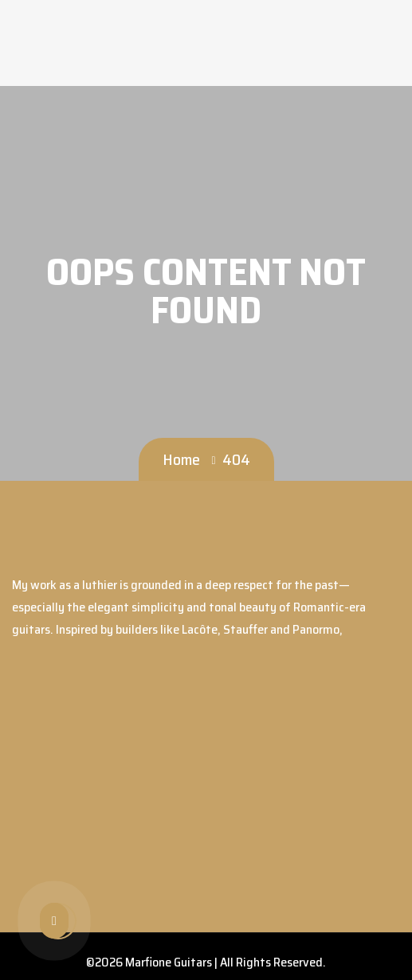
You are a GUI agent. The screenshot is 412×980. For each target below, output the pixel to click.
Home (181, 459)
